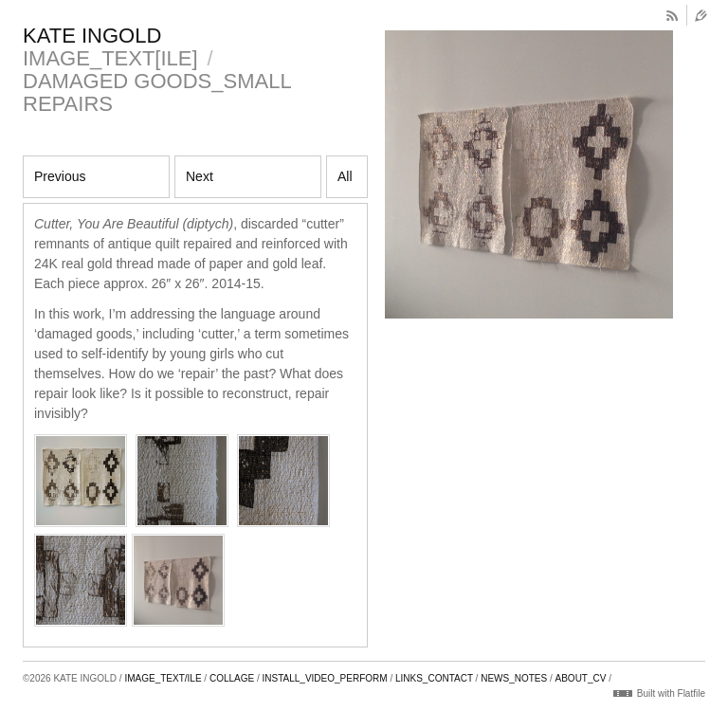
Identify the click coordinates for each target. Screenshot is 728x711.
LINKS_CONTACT (434, 678)
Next (200, 176)
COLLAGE (232, 678)
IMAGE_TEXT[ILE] (110, 58)
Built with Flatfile (671, 693)
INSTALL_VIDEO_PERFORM (325, 678)
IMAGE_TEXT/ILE (163, 678)
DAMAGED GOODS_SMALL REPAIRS (157, 92)
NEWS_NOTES (514, 678)
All (345, 176)
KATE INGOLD (92, 36)
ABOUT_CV (581, 678)
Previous (60, 176)
